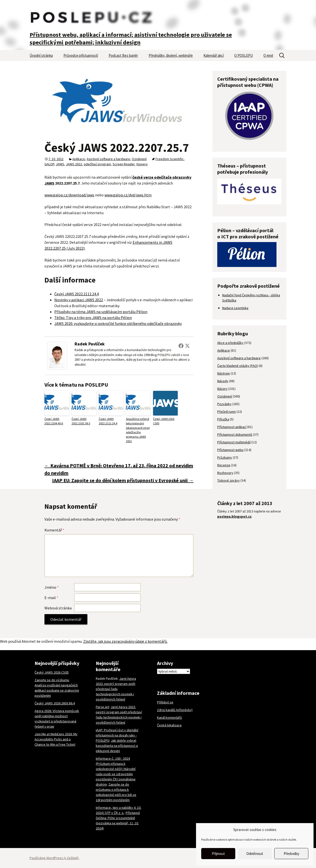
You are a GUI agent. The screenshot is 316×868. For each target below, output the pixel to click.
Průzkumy (225, 457)
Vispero (142, 164)
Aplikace (79, 159)
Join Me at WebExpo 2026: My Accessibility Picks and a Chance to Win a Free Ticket (56, 739)
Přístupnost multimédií (234, 442)
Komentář (54, 530)
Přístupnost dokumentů (235, 434)
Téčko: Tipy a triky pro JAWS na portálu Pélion (93, 318)
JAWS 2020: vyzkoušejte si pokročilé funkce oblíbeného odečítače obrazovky (118, 323)
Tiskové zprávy (228, 480)
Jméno (52, 587)
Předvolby (291, 854)
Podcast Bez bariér (123, 55)
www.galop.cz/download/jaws (69, 195)
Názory (222, 389)
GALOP (49, 164)
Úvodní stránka (41, 55)
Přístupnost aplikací (232, 427)
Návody (223, 381)
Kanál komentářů (169, 717)
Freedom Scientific (170, 159)
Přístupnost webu (230, 450)
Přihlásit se (165, 702)
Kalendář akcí (214, 55)
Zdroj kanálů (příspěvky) (175, 710)
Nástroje (224, 373)
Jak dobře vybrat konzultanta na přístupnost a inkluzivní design (117, 746)
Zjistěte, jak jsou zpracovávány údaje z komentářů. (125, 641)
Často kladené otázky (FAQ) (238, 366)
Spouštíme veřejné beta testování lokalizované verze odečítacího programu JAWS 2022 (138, 430)
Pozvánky (224, 404)
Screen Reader (124, 164)
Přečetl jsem (227, 412)
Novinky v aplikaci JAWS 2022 (79, 300)
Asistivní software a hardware (108, 159)
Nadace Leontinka (235, 308)
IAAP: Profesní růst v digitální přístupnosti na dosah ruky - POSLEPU (117, 735)
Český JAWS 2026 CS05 (164, 421)
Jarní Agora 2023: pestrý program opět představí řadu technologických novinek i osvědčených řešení (116, 689)
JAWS (60, 164)
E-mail (51, 598)
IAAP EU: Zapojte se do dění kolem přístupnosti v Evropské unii (123, 480)
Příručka (223, 419)
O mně (268, 55)
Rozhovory (225, 473)
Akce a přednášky (230, 343)
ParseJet (102, 707)
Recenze (224, 465)
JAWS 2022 (74, 164)
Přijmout (218, 854)
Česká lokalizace (169, 725)
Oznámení (139, 159)
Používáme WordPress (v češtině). (54, 858)
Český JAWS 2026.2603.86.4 (55, 703)
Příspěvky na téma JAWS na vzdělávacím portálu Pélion (101, 312)
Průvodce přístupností (81, 55)
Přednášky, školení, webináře (171, 55)
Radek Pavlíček (90, 344)
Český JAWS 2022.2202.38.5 (81, 421)
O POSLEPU (244, 55)
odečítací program (97, 164)
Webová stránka (58, 608)
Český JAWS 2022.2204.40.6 (54, 421)
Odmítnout (255, 854)
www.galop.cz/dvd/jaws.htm (128, 195)
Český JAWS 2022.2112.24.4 (77, 294)
